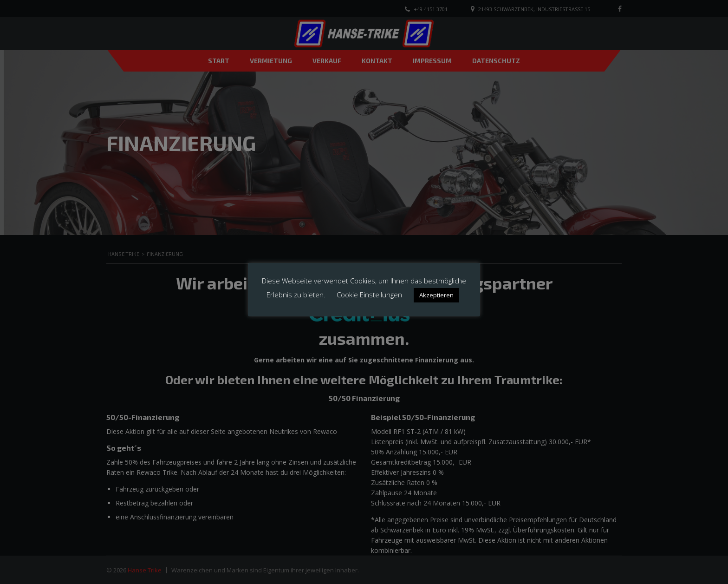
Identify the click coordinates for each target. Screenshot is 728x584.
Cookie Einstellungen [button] (369, 295)
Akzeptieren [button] (436, 295)
